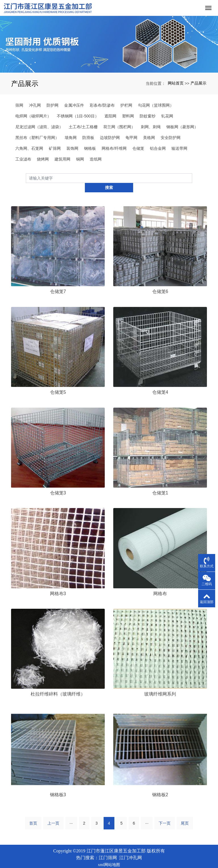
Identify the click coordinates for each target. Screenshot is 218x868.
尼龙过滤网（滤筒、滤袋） (39, 127)
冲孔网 (35, 105)
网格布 (160, 584)
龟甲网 (131, 138)
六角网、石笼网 (29, 148)
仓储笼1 (160, 483)
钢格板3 (58, 785)
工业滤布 (23, 159)
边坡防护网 (110, 138)
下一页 (165, 814)
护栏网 (126, 105)
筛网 (19, 105)
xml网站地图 (109, 855)
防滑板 (88, 138)
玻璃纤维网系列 (160, 685)
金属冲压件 (74, 105)
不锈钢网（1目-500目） (78, 116)
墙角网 (71, 138)
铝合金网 (158, 148)
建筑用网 (62, 159)
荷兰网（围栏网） (119, 127)
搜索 (192, 178)
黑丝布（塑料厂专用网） (37, 138)
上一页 (53, 814)
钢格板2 (160, 785)
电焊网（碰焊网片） (33, 116)
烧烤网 (43, 159)
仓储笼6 (160, 282)
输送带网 (179, 148)
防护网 (53, 105)
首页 (33, 814)
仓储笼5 (58, 383)
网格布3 (58, 584)
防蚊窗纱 (148, 116)
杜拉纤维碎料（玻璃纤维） (58, 685)
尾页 (185, 814)
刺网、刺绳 (151, 127)
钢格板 (90, 148)
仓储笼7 (58, 282)
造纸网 (96, 159)
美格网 (149, 138)
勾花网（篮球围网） (156, 105)
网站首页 (176, 83)
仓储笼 (138, 148)
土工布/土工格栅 (83, 127)
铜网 (80, 159)
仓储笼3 (58, 483)
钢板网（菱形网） (182, 127)
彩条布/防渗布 (102, 105)
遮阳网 (110, 116)
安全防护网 (171, 138)
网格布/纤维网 (114, 148)
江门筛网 (108, 848)
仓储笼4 (160, 383)
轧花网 (167, 116)
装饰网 (72, 148)
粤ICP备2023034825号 (109, 862)
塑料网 (128, 116)
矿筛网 (55, 148)
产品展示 (198, 83)
